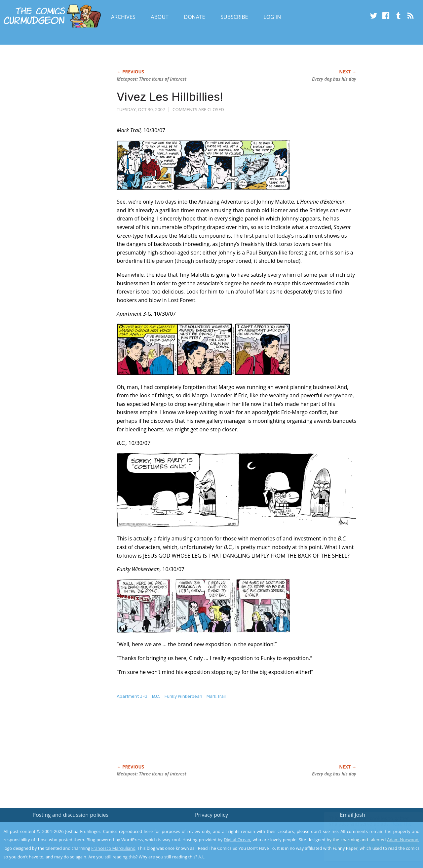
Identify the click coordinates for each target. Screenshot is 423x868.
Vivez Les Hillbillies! (170, 97)
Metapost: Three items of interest (152, 79)
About (159, 17)
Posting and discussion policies (71, 815)
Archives (123, 17)
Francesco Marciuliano (113, 848)
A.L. (202, 857)
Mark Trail (216, 696)
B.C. (156, 696)
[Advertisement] (237, 739)
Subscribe (234, 17)
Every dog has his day (334, 79)
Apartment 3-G (132, 696)
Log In (272, 17)
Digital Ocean (237, 840)
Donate (195, 17)
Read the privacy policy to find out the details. (364, 827)
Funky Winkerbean (183, 696)
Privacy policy (211, 815)
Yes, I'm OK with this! (367, 843)
